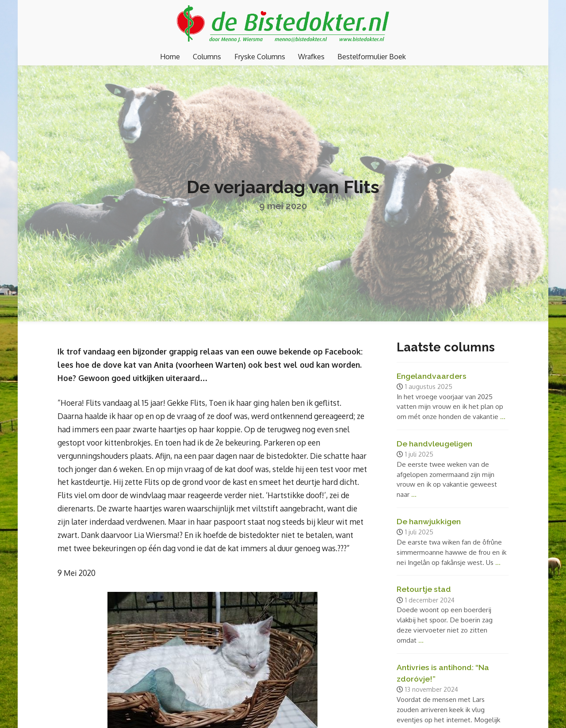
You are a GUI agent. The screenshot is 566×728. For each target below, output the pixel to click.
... (503, 416)
